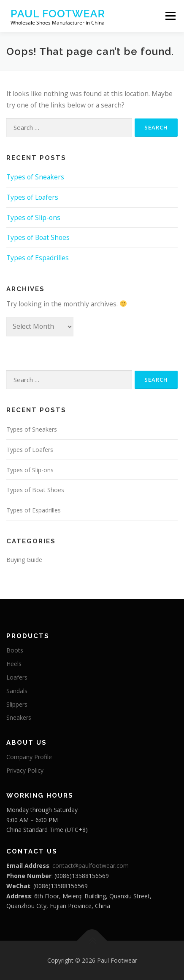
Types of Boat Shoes (38, 237)
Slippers (17, 704)
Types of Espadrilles (38, 258)
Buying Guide (24, 560)
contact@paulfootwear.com (91, 866)
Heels (14, 664)
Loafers (17, 677)
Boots (15, 650)
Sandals (17, 691)
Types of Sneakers (35, 177)
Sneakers (19, 717)
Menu (170, 16)
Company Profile (29, 757)
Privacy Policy (25, 770)
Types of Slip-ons (33, 217)
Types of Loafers (32, 197)
